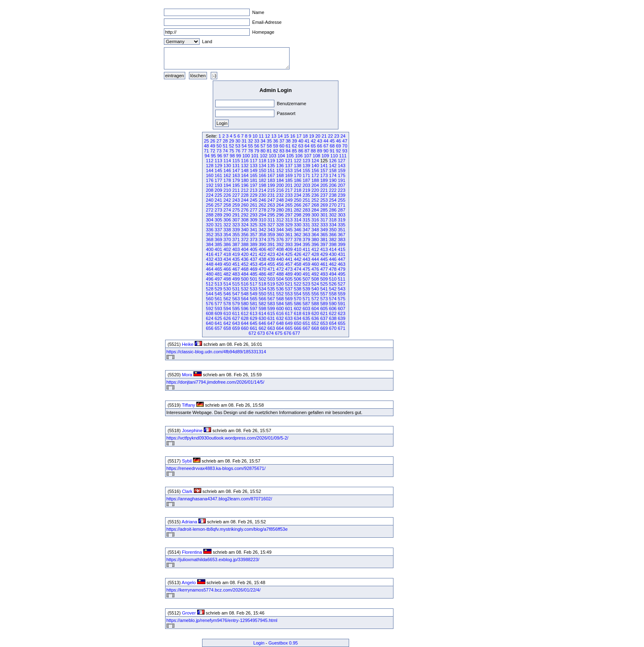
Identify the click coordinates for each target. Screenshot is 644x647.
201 (289, 185)
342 (262, 230)
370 (227, 239)
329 (289, 225)
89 (320, 151)
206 (333, 185)
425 (289, 254)
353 (218, 235)
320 (209, 225)
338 (227, 230)
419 (236, 254)
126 (333, 161)
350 (333, 230)
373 (253, 239)
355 (236, 235)
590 (333, 304)
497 (218, 279)
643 (236, 323)
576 (209, 304)
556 (315, 294)
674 (270, 333)
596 (245, 309)
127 (341, 161)
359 (271, 235)
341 (253, 230)
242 (227, 200)
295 (271, 215)
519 (271, 284)
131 (236, 166)
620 (315, 313)
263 (271, 205)
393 (289, 244)
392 (280, 244)
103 (272, 156)
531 (236, 289)
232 (280, 195)
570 (297, 299)
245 (253, 200)
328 (280, 225)
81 (269, 151)
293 (253, 215)
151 (271, 170)
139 (306, 166)
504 (280, 279)
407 (271, 249)
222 (333, 190)
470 (262, 269)
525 (324, 284)
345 (289, 230)
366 (333, 235)
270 (333, 205)
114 (227, 161)
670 (333, 328)
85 (294, 151)
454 (262, 264)
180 (245, 180)
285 (324, 210)
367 (341, 235)
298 (297, 215)
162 (227, 175)
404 (245, 249)
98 (232, 156)
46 (338, 141)
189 (324, 180)
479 (341, 269)
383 (341, 239)
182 (262, 180)
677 (296, 333)
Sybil (187, 461)
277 (253, 210)
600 (280, 309)
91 (332, 151)
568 (280, 299)
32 (251, 141)
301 (324, 215)
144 (209, 170)
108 (316, 156)
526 (333, 284)
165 (253, 175)
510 (333, 279)
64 (307, 146)
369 (218, 239)
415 (341, 249)
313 (289, 220)
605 (324, 309)
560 (209, 299)
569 (289, 299)
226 (227, 195)
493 (324, 274)
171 (306, 175)
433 (218, 259)
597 (253, 309)
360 (280, 235)
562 (227, 299)
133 (253, 166)
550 (262, 294)
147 (236, 170)
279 (271, 210)
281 (289, 210)
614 (262, 313)
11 (261, 136)
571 (306, 299)
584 (280, 304)
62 (294, 146)
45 (332, 141)
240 (209, 200)
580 (245, 304)
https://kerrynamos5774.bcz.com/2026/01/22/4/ (213, 590)
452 (245, 264)
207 (341, 185)
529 (218, 289)
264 (280, 205)
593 (218, 309)
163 (236, 175)
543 (341, 289)
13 (274, 136)
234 (297, 195)
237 (324, 195)
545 (218, 294)
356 (245, 235)
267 (306, 205)
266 (297, 205)
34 (263, 141)
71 (206, 151)
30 (238, 141)
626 (227, 318)
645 (253, 323)
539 (306, 289)
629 (253, 318)
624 (209, 318)
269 (324, 205)
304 (209, 220)
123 (306, 161)
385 (218, 244)
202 (297, 185)
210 (227, 190)
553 (289, 294)
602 (297, 309)
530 (227, 289)
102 (264, 156)
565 (253, 299)
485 (253, 274)
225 (218, 195)
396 (315, 244)
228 (245, 195)
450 (227, 264)
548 (245, 294)
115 (236, 161)
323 (236, 225)
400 (209, 249)
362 (297, 235)
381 (324, 239)
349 (324, 230)
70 (345, 146)
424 (280, 254)
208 (209, 190)
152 (280, 170)
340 (245, 230)
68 (332, 146)
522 (297, 284)
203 (306, 185)
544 (209, 294)
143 (341, 166)
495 (341, 274)
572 (315, 299)
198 (262, 185)
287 (341, 210)
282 (297, 210)
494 (333, 274)
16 (293, 136)
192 (209, 185)
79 (257, 151)
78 (251, 151)
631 (271, 318)
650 (297, 323)
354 (227, 235)
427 (306, 254)
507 (306, 279)
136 (280, 166)
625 (218, 318)
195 (236, 185)
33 (257, 141)
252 (315, 200)
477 (324, 269)
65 (313, 146)
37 (282, 141)
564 (245, 299)
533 (253, 289)
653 (324, 323)
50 (219, 146)
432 (209, 259)
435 (236, 259)
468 (245, 269)
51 (225, 146)
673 (261, 333)
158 (333, 170)
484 (245, 274)
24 (343, 136)
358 (262, 235)
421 (253, 254)
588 (315, 304)
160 (209, 175)
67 (326, 146)
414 (333, 249)
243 (236, 200)
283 (306, 210)
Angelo (189, 583)
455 (271, 264)
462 (333, 264)
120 (280, 161)
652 (315, 323)
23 (337, 136)
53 (238, 146)
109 (325, 156)
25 (206, 141)
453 (253, 264)
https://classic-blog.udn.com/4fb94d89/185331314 (216, 352)
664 (280, 328)
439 (271, 259)
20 (318, 136)
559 (341, 294)
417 (218, 254)
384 (209, 244)
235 (306, 195)
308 (245, 220)
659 (236, 328)
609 (218, 313)
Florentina (192, 552)
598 (262, 309)
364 (315, 235)
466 (227, 269)
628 (245, 318)
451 (236, 264)
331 (306, 225)
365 (324, 235)
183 (271, 180)
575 (341, 299)
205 (324, 185)
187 (306, 180)
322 (227, 225)
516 (245, 284)
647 (271, 323)
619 (306, 313)
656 (209, 328)
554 (297, 294)
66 (320, 146)
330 (297, 225)
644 (245, 323)
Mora (187, 375)
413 (324, 249)
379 (306, 239)
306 (227, 220)
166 (262, 175)
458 (297, 264)
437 (253, 259)
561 (218, 299)
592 (209, 309)
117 (253, 161)
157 (324, 170)
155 (306, 170)
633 (289, 318)
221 (324, 190)
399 (341, 244)
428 (315, 254)
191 (341, 180)
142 (333, 166)
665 (289, 328)
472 (280, 269)
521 (289, 284)
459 (306, 264)
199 (271, 185)
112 (209, 161)
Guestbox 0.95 (283, 643)
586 (297, 304)
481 (218, 274)
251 (306, 200)
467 (236, 269)
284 (315, 210)
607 (341, 309)
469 (253, 269)
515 (236, 284)
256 (209, 205)
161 (218, 175)
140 (315, 166)
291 (236, 215)
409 (289, 249)
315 (306, 220)
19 (311, 136)
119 (271, 161)
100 (246, 156)
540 (315, 289)
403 (236, 249)
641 (218, 323)
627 (236, 318)
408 (280, 249)
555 (306, 294)
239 (341, 195)
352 (209, 235)
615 (271, 313)
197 (253, 185)
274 (227, 210)
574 (333, 299)
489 (289, 274)
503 (271, 279)
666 (297, 328)
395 (306, 244)
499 (236, 279)
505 (289, 279)
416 (209, 254)
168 (280, 175)
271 (341, 205)
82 (276, 151)
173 (324, 175)
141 (324, 166)
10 (255, 136)
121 (289, 161)
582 (262, 304)
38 (288, 141)
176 (209, 180)
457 (289, 264)
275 (236, 210)
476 (315, 269)
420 (245, 254)
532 (245, 289)
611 (236, 313)
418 (227, 254)
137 (289, 166)
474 (297, 269)
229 (253, 195)
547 (236, 294)
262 (262, 205)
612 (245, 313)
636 (315, 318)
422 (262, 254)
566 (262, 299)
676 (287, 333)
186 (297, 180)
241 (218, 200)
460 (315, 264)
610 (227, 313)
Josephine (192, 431)
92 (338, 151)
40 (301, 141)
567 (271, 299)
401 (218, 249)
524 (315, 284)
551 (271, 294)
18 (305, 136)
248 (280, 200)
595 (236, 309)
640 (209, 323)
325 (253, 225)
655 (341, 323)
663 (271, 328)
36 (276, 141)
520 (280, 284)
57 (263, 146)
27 (219, 141)
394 (297, 244)
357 (253, 235)
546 (227, 294)
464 (209, 269)
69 (338, 146)
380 (315, 239)
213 (253, 190)
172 (315, 175)
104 (281, 156)
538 (297, 289)
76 (238, 151)
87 (307, 151)
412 (315, 249)
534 (262, 289)
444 (315, 259)
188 (315, 180)
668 (315, 328)
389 (253, 244)
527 (341, 284)
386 (227, 244)
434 (227, 259)
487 (271, 274)
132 (245, 166)
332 (315, 225)
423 (271, 254)
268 (315, 205)
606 (333, 309)
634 (297, 318)
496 (209, 279)
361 (289, 235)
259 (236, 205)
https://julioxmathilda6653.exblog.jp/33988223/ (213, 560)
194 (227, 185)
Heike (188, 344)
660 (245, 328)
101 (255, 156)
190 (333, 180)
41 (307, 141)
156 (315, 170)
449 (218, 264)
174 (333, 175)
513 (218, 284)
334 (333, 225)
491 (306, 274)
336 (209, 230)
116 (245, 161)
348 (315, 230)
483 (236, 274)
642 (227, 323)
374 (262, 239)
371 (236, 239)
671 (341, 328)
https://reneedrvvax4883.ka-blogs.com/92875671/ (216, 468)
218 (297, 190)
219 (306, 190)
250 (297, 200)
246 (262, 200)
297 (289, 215)
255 (341, 200)
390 (262, 244)
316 (315, 220)
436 (245, 259)
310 (262, 220)
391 (271, 244)
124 (315, 161)
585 (289, 304)
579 (236, 304)
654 (333, 323)
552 (280, 294)
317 (324, 220)
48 (206, 146)
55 (251, 146)
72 (213, 151)
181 (253, 180)
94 (207, 156)
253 (324, 200)
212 (245, 190)
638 (333, 318)
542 (333, 289)
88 (313, 151)
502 (262, 279)
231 (271, 195)
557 (324, 294)
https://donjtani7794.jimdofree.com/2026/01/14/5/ (215, 382)
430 (333, 254)
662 (262, 328)
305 (218, 220)
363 (306, 235)
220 (315, 190)
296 (280, 215)
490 (297, 274)
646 (262, 323)
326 (262, 225)
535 (271, 289)
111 (343, 156)
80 (263, 151)
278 (262, 210)
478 (333, 269)
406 (262, 249)
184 (280, 180)
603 (306, 309)
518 (262, 284)
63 (301, 146)
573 (324, 299)
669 (324, 328)
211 (236, 190)
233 (289, 195)
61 (288, 146)
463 (341, 264)
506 (297, 279)
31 (244, 141)
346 (297, 230)
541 (324, 289)
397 (324, 244)
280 (280, 210)
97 (226, 156)
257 (218, 205)
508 (315, 279)
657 (218, 328)
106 (299, 156)
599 (271, 309)
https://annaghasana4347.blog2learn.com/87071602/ (219, 499)
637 (324, 318)
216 (280, 190)
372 (245, 239)
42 (313, 141)
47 (345, 141)
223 (341, 190)
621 (324, 313)
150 (262, 170)
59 (276, 146)
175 (341, 175)
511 (341, 279)
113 (218, 161)
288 (209, 215)
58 (269, 146)
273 (218, 210)
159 (341, 170)
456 (280, 264)
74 (225, 151)
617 (289, 313)
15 (286, 136)
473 (289, 269)
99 (239, 156)
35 (269, 141)
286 (333, 210)
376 (280, 239)
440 (280, 259)
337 (218, 230)
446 (333, 259)
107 (308, 156)
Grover (189, 613)
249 (289, 200)
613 (253, 313)
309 (253, 220)
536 (280, 289)
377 (289, 239)
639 (341, 318)
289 (218, 215)
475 (306, 269)
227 (236, 195)
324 (245, 225)
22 (330, 136)
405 (253, 249)
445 (324, 259)
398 (333, 244)
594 (227, 309)
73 (219, 151)
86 (301, 151)
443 (306, 259)
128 (209, 166)
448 (209, 264)
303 (341, 215)
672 (252, 333)
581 (253, 304)
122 (297, 161)
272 (209, 210)
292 (245, 215)
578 (227, 304)
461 (324, 264)
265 (289, 205)
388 (245, 244)
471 (271, 269)
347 (306, 230)
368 (209, 239)
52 (232, 146)
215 (271, 190)
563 (236, 299)
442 (297, 259)
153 (289, 170)
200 (280, 185)
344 (280, 230)
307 (236, 220)
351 (341, 230)
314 (297, 220)
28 (225, 141)
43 (320, 141)
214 (262, 190)
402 (227, 249)
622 (333, 313)
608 (209, 313)
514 (227, 284)
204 (315, 185)
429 (324, 254)
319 (341, 220)
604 (315, 309)
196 (245, 185)
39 (294, 141)
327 (271, 225)
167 (271, 175)
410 (297, 249)
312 (280, 220)
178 (227, 180)
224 (209, 195)
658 (227, 328)
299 (306, 215)
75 (232, 151)
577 (218, 304)
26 (213, 141)
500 (245, 279)
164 (245, 175)
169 (289, 175)
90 (326, 151)
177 (218, 180)
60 (282, 146)
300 (315, 215)
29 (232, 141)
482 (227, 274)
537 (289, 289)
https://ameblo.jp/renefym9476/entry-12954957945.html (222, 620)
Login (259, 643)
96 (220, 156)
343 (271, 230)
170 (297, 175)
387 (236, 244)
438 (262, 259)
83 (282, 151)
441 (289, 259)
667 (306, 328)
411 (306, 249)
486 (262, 274)
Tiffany (189, 405)
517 (253, 284)
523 (306, 284)
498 (227, 279)
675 (278, 333)
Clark (187, 491)
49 (213, 146)
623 (341, 313)
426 (297, 254)
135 (271, 166)
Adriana (189, 522)
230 (262, 195)
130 (227, 166)
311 (271, 220)
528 (209, 289)
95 (213, 156)
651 (306, 323)
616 (280, 313)
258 (227, 205)
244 (245, 200)
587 (306, 304)
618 (297, 313)
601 (289, 309)
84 (288, 151)
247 (271, 200)
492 (315, 274)
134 (262, 166)
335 (341, 225)
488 (280, 274)
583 (271, 304)
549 (253, 294)
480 (209, 274)
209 (218, 190)
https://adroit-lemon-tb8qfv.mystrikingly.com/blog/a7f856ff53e (227, 529)
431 (341, 254)
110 (334, 156)
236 (315, 195)
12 (267, 136)
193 (218, 185)
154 (297, 170)
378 (297, 239)
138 (297, 166)
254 (333, 200)
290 (227, 215)
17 (299, 136)
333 (324, 225)
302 (333, 215)
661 (253, 328)
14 (280, 136)
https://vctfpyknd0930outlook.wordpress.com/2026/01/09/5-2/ (227, 438)
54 (244, 146)
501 (253, 279)
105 (290, 156)
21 (324, 136)
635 (306, 318)
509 (324, 279)
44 (326, 141)
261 (253, 205)
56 (257, 146)
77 (244, 151)
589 (324, 304)
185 (289, 180)
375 (271, 239)
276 (245, 210)
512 (209, 284)
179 (236, 180)
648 (280, 323)
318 (333, 220)
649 (289, 323)
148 (245, 170)
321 (218, 225)
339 (236, 230)
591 (341, 304)
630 (262, 318)
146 (227, 170)
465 (218, 269)
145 (218, 170)
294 (262, 215)
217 (289, 190)
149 (253, 170)
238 (333, 195)
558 (333, 294)
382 (333, 239)
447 (341, 259)
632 (280, 318)
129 (218, 166)
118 (262, 161)
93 (345, 151)
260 (245, 205)
